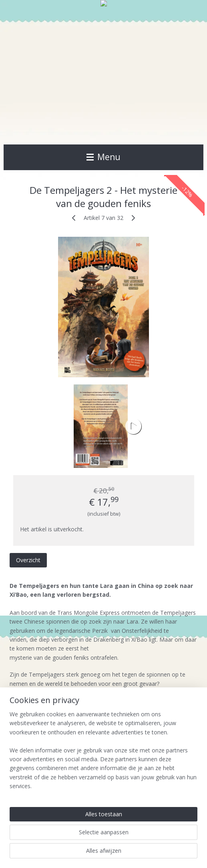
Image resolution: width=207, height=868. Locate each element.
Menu (103, 157)
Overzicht (28, 560)
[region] (103, 754)
